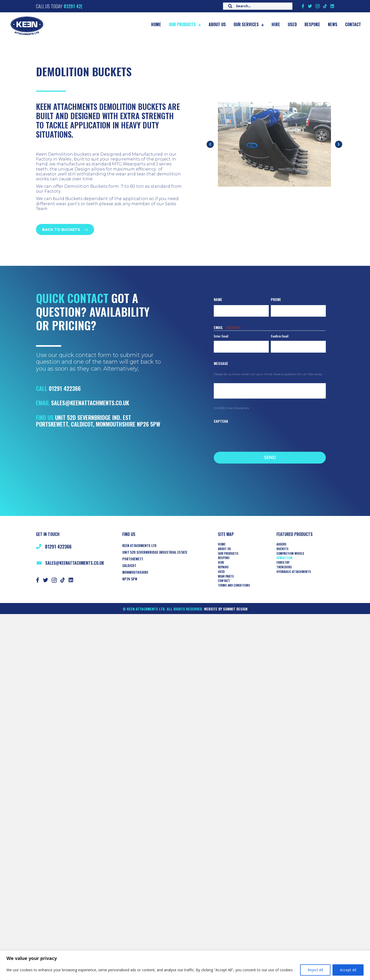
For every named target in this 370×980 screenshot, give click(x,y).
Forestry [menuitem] (283, 562)
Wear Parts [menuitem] (226, 576)
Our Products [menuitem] (228, 553)
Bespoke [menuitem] (224, 558)
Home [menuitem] (222, 544)
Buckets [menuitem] (283, 549)
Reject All (315, 970)
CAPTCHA (221, 421)
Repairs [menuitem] (223, 567)
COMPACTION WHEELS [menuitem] (290, 553)
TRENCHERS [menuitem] (284, 567)
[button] (210, 144)
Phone (276, 299)
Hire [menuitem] (221, 562)
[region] (185, 965)
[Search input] (256, 6)
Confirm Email (280, 336)
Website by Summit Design (226, 609)
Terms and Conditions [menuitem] (234, 585)
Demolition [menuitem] (284, 558)
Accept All (348, 970)
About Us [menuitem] (224, 549)
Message (221, 363)
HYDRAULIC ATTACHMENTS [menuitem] (294, 572)
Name (218, 299)
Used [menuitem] (221, 572)
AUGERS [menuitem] (281, 544)
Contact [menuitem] (224, 581)
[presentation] (253, 436)
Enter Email (221, 336)
